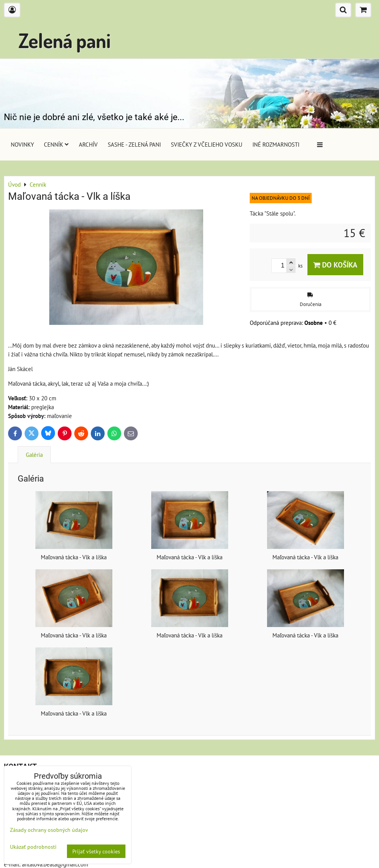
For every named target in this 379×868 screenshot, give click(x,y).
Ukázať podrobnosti (33, 847)
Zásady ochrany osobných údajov (49, 830)
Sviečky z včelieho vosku (207, 144)
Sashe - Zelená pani (134, 144)
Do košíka (335, 265)
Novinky (22, 144)
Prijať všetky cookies (96, 851)
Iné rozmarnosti (276, 144)
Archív (88, 144)
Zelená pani (65, 40)
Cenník (56, 144)
